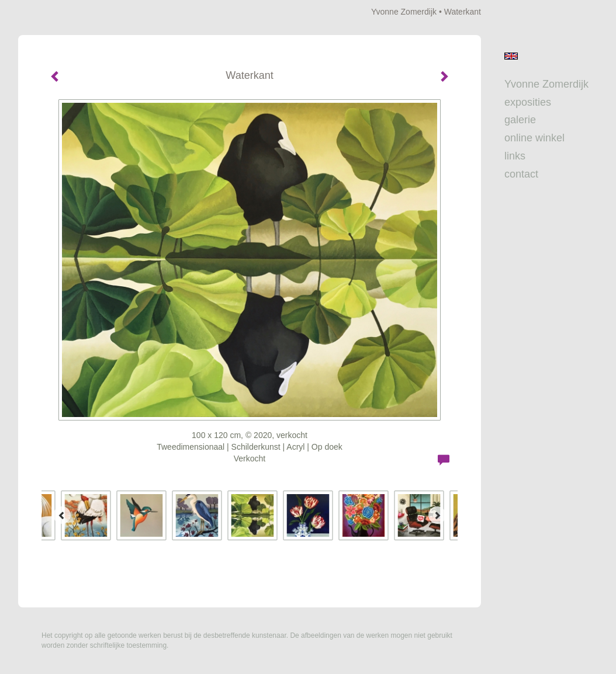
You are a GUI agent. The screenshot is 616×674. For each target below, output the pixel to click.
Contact (521, 174)
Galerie (520, 120)
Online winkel (534, 138)
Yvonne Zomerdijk (404, 12)
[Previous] (62, 515)
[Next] (437, 515)
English (511, 56)
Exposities (528, 102)
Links (515, 156)
